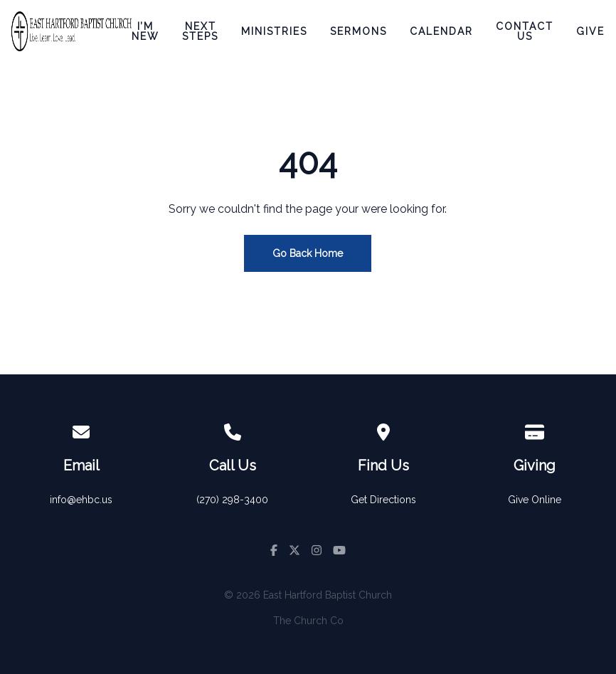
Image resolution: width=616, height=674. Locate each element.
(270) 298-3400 (232, 500)
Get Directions (383, 500)
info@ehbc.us (81, 500)
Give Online (535, 500)
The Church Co (308, 621)
